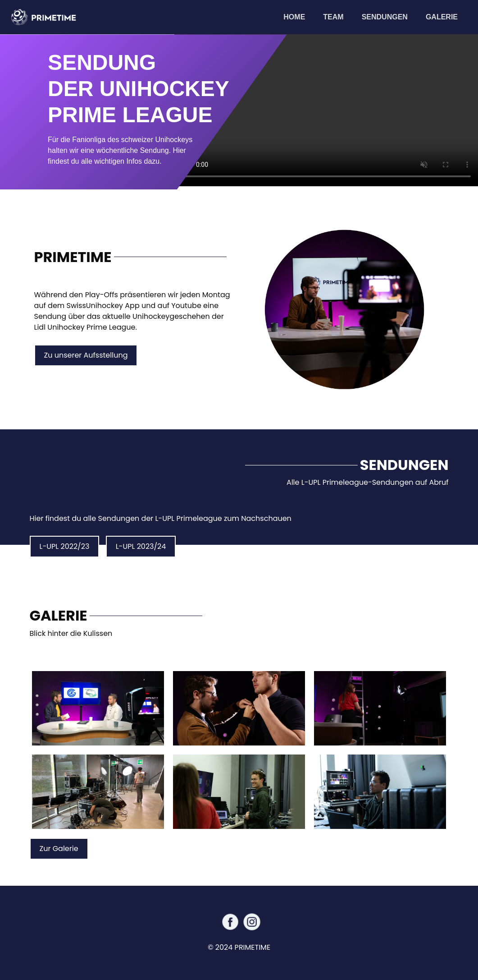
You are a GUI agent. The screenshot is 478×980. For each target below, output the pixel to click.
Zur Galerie (59, 849)
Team (333, 17)
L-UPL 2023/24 (141, 546)
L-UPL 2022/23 (65, 546)
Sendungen (385, 17)
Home (299, 16)
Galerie (442, 17)
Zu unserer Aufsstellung (86, 355)
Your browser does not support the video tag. (326, 110)
